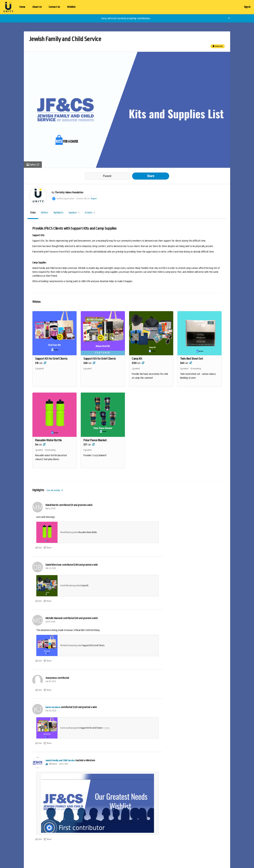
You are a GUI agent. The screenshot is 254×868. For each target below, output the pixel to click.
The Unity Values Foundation (69, 193)
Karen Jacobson (53, 707)
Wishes (45, 213)
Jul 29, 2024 (50, 622)
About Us (37, 7)
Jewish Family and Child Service (60, 761)
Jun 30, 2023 (51, 682)
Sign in (247, 7)
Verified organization (65, 199)
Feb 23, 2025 (51, 569)
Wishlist (71, 7)
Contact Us (54, 7)
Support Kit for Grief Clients (93, 646)
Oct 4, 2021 (64, 764)
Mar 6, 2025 (50, 509)
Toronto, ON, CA (83, 199)
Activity (90, 213)
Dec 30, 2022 (51, 711)
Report (94, 199)
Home (22, 7)
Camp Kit (85, 586)
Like (39, 548)
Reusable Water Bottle (88, 533)
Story (33, 213)
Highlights (58, 213)
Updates (74, 213)
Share (151, 176)
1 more (107, 728)
